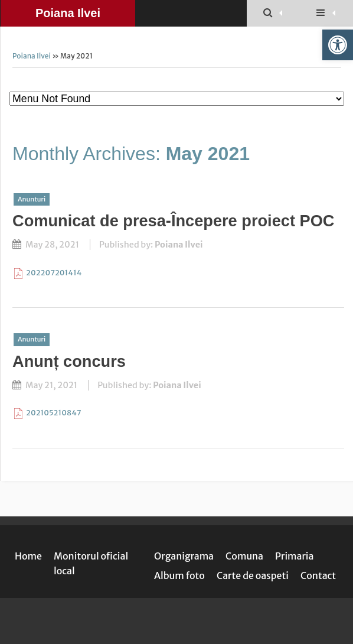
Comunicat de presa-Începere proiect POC (173, 221)
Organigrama (184, 556)
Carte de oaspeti (253, 575)
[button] (338, 45)
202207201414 (54, 272)
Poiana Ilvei (68, 13)
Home (28, 556)
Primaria (295, 556)
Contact (318, 575)
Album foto (179, 575)
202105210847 (54, 412)
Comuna (244, 556)
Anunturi (32, 199)
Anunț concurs (69, 361)
